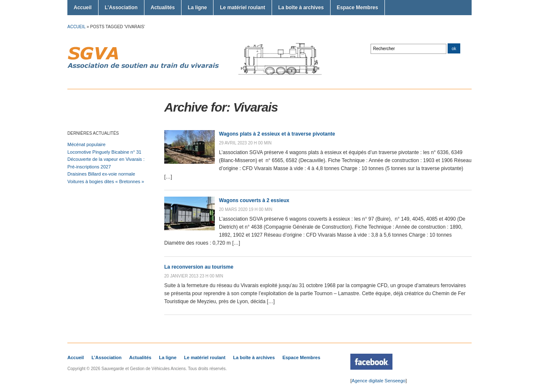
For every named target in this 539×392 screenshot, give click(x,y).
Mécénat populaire (87, 144)
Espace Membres (358, 8)
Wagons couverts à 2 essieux (254, 200)
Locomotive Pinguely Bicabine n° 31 (104, 152)
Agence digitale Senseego (379, 381)
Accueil (83, 8)
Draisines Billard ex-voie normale (101, 174)
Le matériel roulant (242, 8)
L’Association (121, 8)
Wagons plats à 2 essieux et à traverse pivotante (277, 134)
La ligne (197, 8)
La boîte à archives (301, 8)
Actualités (163, 8)
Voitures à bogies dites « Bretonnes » (106, 181)
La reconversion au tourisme (199, 267)
